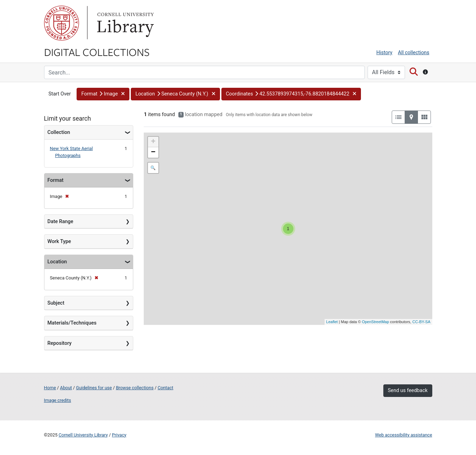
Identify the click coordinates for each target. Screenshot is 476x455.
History (384, 53)
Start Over (60, 94)
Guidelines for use (94, 388)
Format (56, 180)
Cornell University (62, 23)
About (66, 388)
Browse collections (135, 388)
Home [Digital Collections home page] (50, 388)
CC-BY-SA (421, 322)
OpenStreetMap (376, 322)
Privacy (119, 435)
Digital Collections (97, 52)
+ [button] (153, 142)
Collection (59, 132)
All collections (414, 53)
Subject (56, 303)
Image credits (58, 400)
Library (125, 23)
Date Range (61, 222)
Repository (60, 343)
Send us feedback (408, 390)
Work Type (59, 241)
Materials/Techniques (72, 323)
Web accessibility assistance (403, 435)
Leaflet (332, 322)
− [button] (153, 152)
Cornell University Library (83, 435)
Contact (166, 388)
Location (57, 262)
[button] (103, 94)
